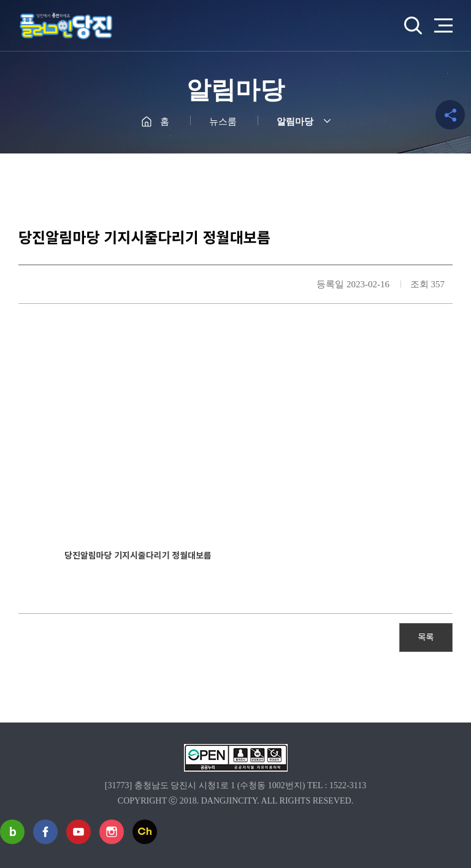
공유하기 (450, 115)
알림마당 (295, 122)
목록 (426, 637)
